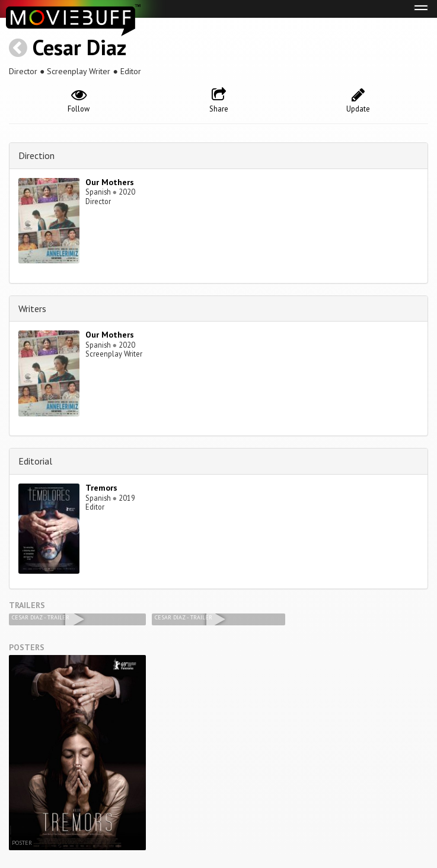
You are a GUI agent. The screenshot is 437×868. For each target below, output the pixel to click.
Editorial (35, 461)
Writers (32, 309)
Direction (36, 155)
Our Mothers (110, 182)
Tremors (101, 488)
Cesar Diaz (79, 47)
